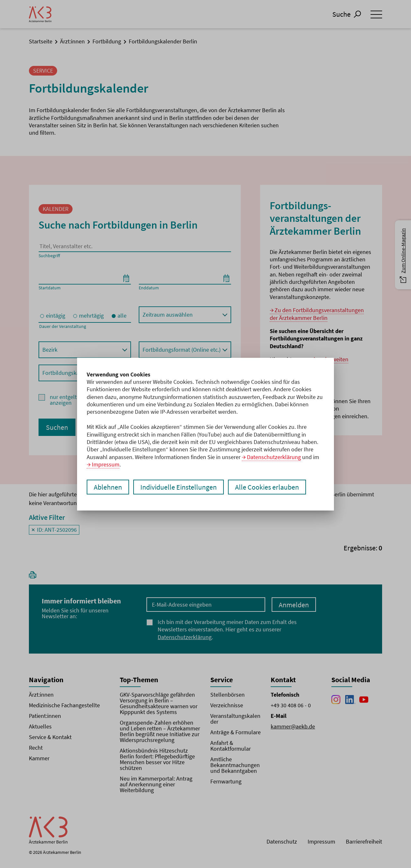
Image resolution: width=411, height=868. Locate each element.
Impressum (106, 464)
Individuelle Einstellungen (179, 487)
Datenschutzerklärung (274, 457)
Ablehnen (108, 487)
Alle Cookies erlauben (267, 487)
